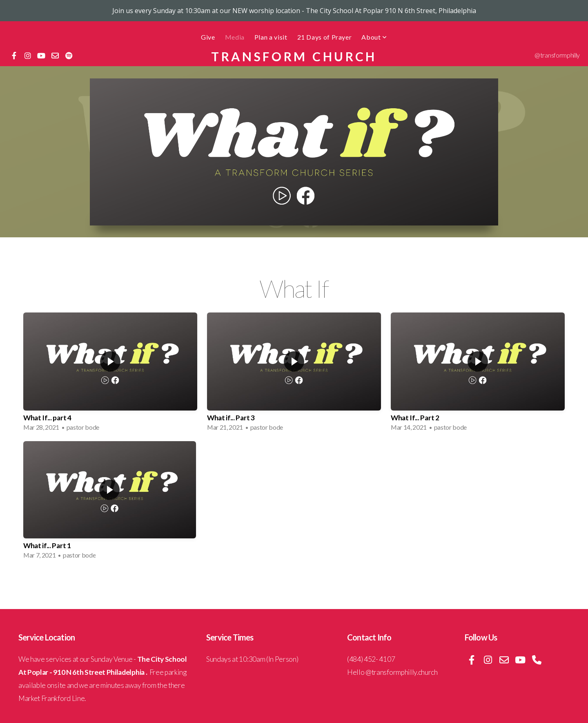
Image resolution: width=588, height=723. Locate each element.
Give (208, 37)
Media (235, 37)
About (374, 37)
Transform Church (294, 56)
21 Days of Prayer (325, 37)
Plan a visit (271, 37)
